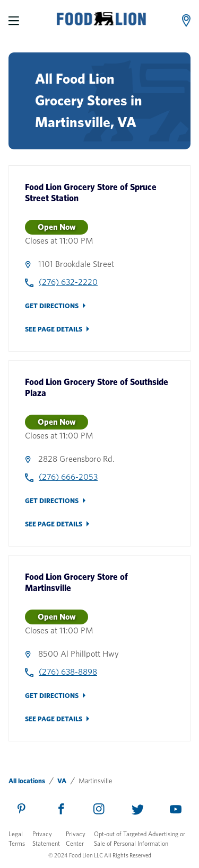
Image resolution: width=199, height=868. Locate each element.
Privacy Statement (46, 839)
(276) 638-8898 (68, 672)
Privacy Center (76, 839)
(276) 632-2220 (68, 282)
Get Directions (52, 306)
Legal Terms (17, 839)
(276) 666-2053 (68, 477)
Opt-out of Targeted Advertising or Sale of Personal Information (140, 839)
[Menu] (14, 21)
